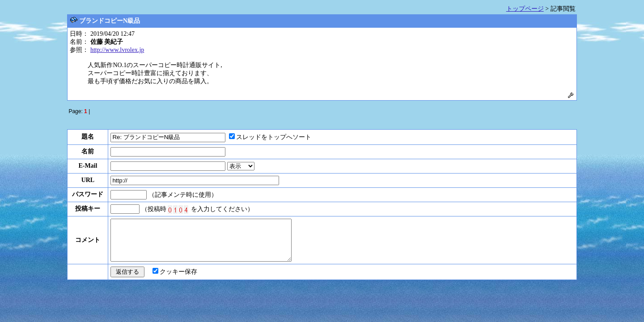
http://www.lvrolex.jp (117, 50)
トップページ (525, 9)
